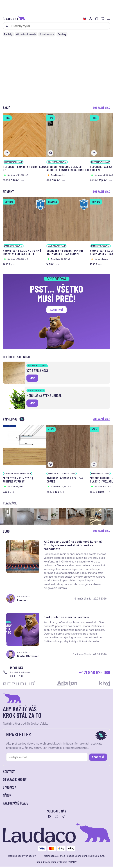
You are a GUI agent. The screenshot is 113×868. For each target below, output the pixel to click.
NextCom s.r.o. (97, 859)
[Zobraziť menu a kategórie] (109, 18)
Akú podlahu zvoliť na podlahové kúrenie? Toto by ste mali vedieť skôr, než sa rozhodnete (74, 546)
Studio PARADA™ (69, 865)
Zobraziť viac (101, 107)
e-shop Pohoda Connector (71, 859)
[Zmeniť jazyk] (85, 19)
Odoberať (98, 760)
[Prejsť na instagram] (56, 820)
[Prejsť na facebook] (49, 820)
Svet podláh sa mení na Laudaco (67, 620)
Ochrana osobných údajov (22, 859)
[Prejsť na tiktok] (64, 820)
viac (32, 378)
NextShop (49, 859)
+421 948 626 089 (94, 676)
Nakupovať (56, 310)
